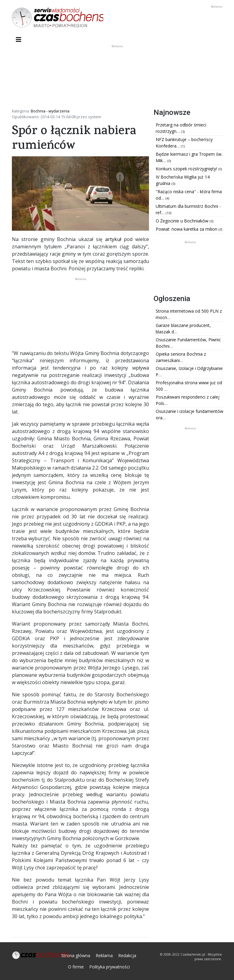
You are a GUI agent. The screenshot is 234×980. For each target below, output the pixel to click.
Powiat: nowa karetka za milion (187, 229)
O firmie (76, 967)
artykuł (113, 239)
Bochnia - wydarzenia (50, 111)
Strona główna (76, 955)
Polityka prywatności (110, 967)
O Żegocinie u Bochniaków (183, 221)
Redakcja (127, 955)
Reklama (104, 955)
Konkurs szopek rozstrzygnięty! (187, 169)
